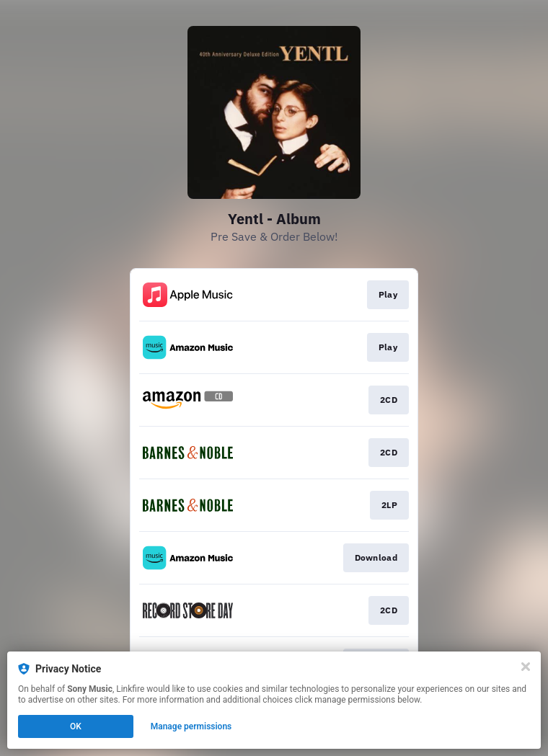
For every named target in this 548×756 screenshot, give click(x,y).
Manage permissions (191, 726)
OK (76, 726)
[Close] (526, 667)
